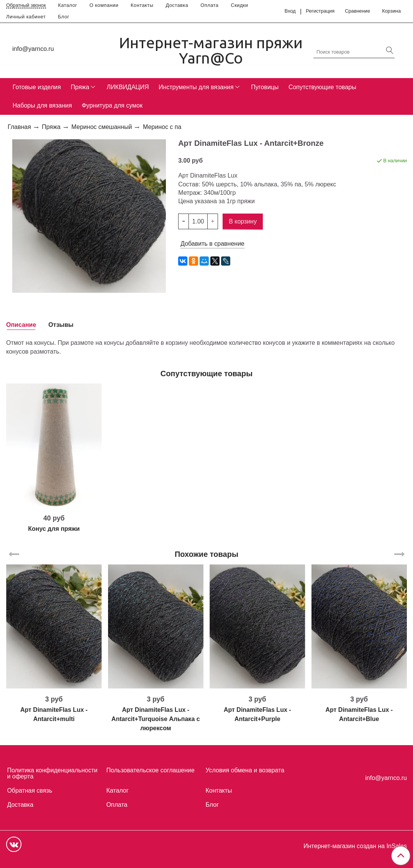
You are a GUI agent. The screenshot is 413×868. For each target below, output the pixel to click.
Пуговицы (265, 87)
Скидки (239, 5)
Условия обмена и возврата (245, 770)
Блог (64, 17)
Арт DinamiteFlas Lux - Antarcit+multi (54, 714)
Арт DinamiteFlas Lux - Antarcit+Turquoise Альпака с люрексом (156, 719)
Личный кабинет (26, 17)
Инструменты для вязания (196, 87)
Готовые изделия (37, 87)
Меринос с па (162, 127)
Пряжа (80, 87)
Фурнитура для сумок (112, 105)
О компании (104, 5)
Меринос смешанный (102, 127)
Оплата (209, 5)
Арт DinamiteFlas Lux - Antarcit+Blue (359, 714)
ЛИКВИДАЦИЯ (128, 87)
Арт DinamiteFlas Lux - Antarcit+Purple (257, 714)
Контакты (142, 5)
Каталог (68, 5)
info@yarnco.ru (33, 49)
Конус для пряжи (54, 529)
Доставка (177, 5)
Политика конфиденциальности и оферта (52, 773)
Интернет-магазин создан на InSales (355, 846)
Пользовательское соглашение (150, 770)
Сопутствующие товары (322, 87)
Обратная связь (29, 790)
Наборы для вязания (42, 105)
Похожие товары (206, 554)
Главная (19, 127)
